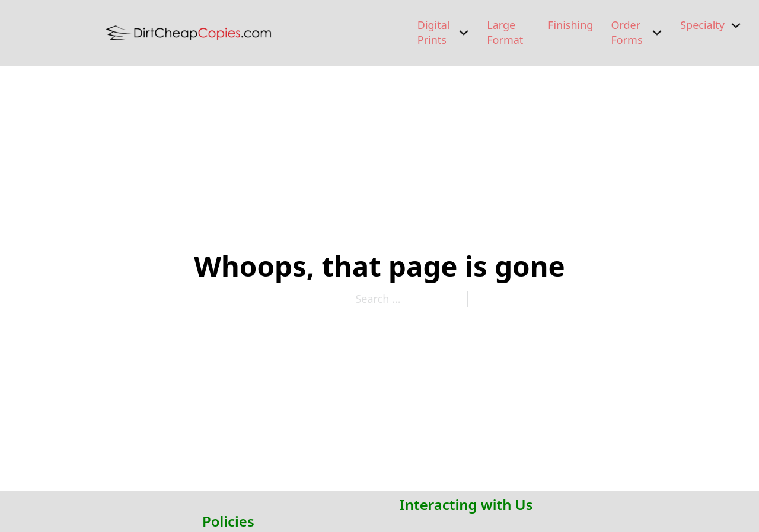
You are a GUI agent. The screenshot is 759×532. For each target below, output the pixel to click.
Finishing (570, 25)
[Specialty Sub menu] (736, 25)
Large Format (505, 32)
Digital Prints (434, 32)
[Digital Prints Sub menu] (464, 33)
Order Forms (626, 32)
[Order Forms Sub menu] (657, 33)
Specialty (702, 25)
